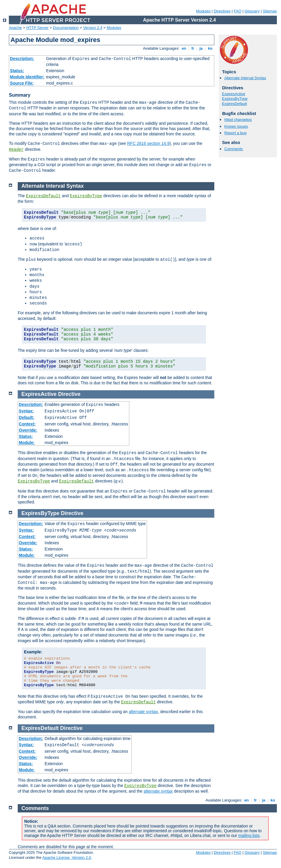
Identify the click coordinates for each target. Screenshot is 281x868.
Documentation (66, 28)
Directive (69, 394)
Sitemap (270, 11)
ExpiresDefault (235, 104)
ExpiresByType (235, 99)
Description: (22, 59)
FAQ (238, 11)
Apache (15, 28)
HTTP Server (37, 28)
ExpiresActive (234, 94)
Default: (27, 417)
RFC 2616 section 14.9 (148, 143)
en (184, 48)
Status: (17, 71)
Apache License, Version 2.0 (67, 858)
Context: (27, 424)
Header (16, 150)
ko (210, 48)
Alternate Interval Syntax (245, 78)
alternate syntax (143, 712)
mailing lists (249, 835)
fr (193, 48)
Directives (222, 11)
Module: (27, 443)
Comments (234, 149)
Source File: (22, 83)
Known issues (236, 126)
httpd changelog (238, 120)
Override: (28, 430)
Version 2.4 (93, 28)
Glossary (252, 11)
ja (201, 48)
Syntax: (26, 411)
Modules (203, 11)
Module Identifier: (27, 77)
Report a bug (235, 133)
